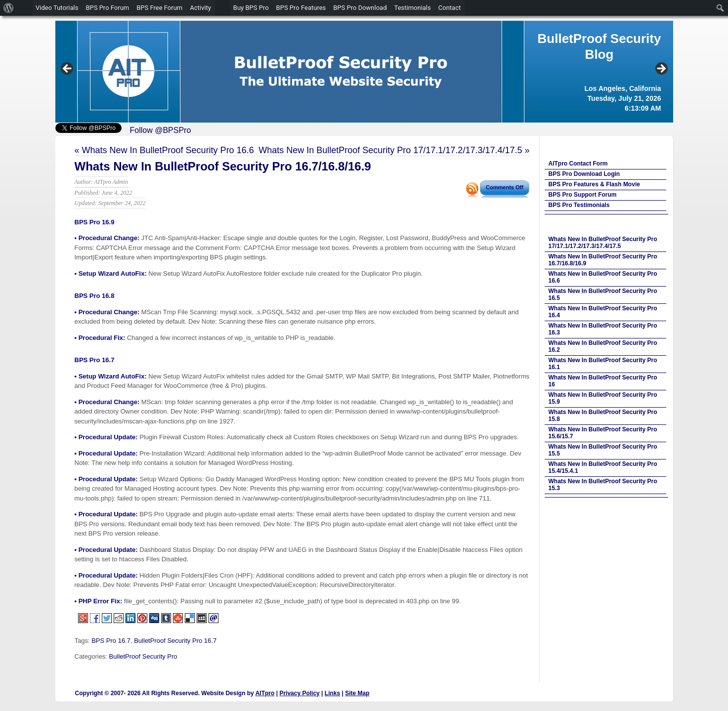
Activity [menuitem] (200, 8)
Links (332, 693)
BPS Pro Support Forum (583, 195)
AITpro (265, 693)
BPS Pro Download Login (584, 174)
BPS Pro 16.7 (111, 641)
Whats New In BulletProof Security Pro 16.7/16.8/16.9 (223, 166)
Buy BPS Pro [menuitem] (251, 8)
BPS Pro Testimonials (579, 205)
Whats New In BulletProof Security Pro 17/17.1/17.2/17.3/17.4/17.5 (390, 150)
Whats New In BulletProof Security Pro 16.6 (168, 150)
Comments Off (505, 187)
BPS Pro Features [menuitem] (301, 8)
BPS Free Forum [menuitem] (159, 8)
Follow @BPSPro (161, 130)
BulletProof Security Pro (143, 656)
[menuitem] (9, 8)
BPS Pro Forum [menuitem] (107, 8)
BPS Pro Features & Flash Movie (594, 184)
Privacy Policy (299, 693)
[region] (364, 72)
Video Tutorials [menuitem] (57, 8)
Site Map (357, 693)
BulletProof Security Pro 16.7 (175, 641)
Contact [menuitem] (450, 8)
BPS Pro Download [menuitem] (360, 8)
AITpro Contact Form (578, 164)
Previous (68, 69)
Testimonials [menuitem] (413, 8)
